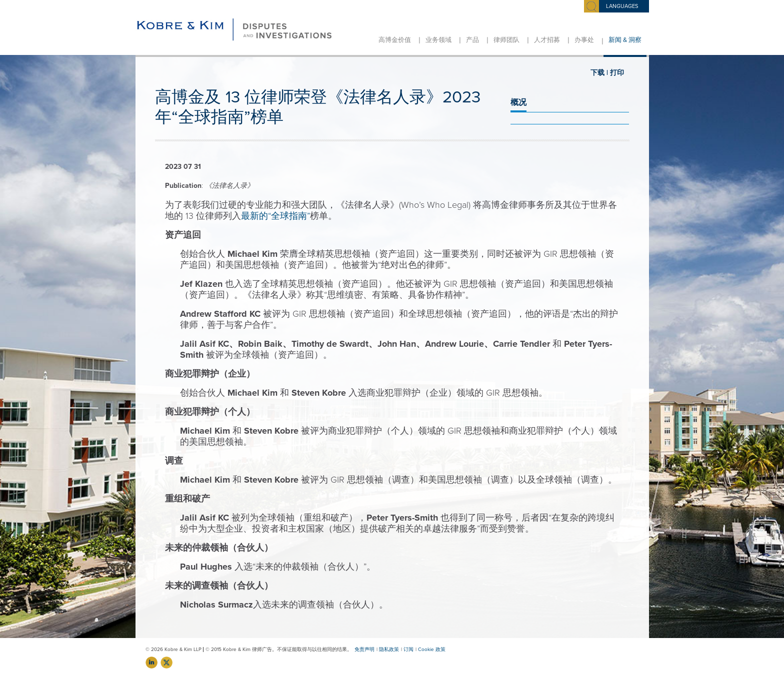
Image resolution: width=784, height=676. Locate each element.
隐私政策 (389, 650)
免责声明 (364, 650)
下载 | (599, 73)
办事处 (584, 40)
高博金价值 (395, 40)
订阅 (408, 650)
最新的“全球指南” (275, 216)
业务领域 (438, 40)
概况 (518, 102)
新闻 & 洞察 (625, 40)
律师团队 (506, 40)
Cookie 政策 (432, 650)
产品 (472, 40)
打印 (617, 73)
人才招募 (547, 40)
